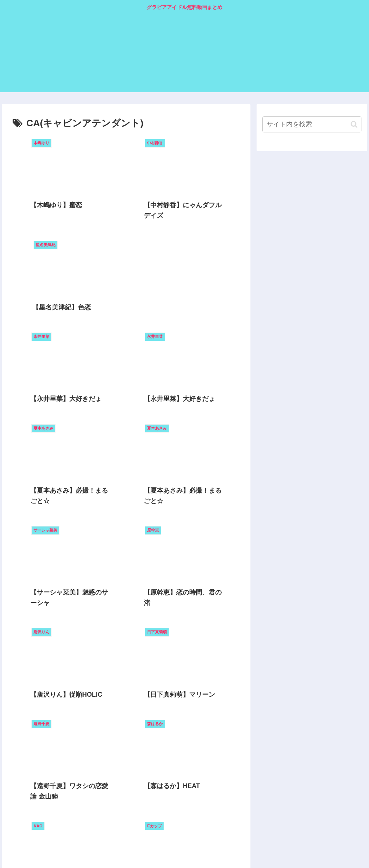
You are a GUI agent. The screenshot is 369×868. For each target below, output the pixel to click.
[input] (312, 124)
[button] (354, 124)
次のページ (126, 815)
